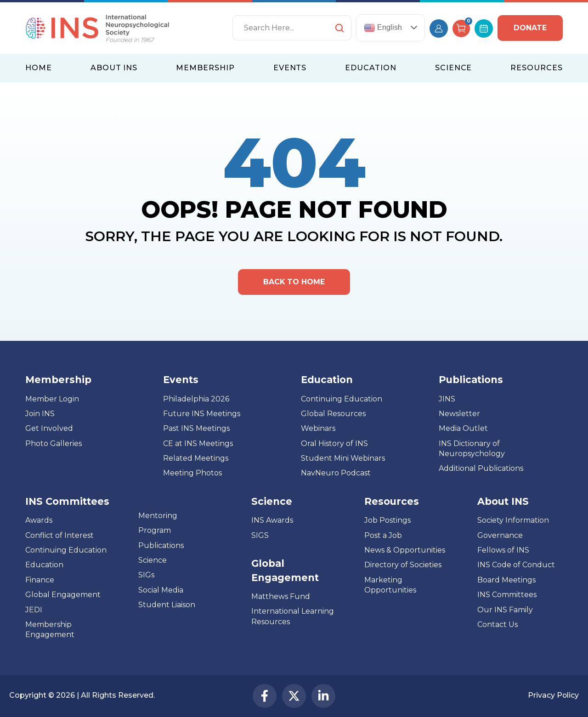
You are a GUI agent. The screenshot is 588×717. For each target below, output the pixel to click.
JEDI (34, 610)
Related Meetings (196, 458)
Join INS (40, 414)
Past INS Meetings (196, 429)
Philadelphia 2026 (196, 399)
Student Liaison (167, 605)
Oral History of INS (334, 443)
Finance (40, 580)
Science (153, 560)
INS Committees (67, 501)
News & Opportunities (405, 550)
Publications (161, 545)
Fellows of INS (503, 550)
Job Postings (387, 521)
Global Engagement (63, 595)
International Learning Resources (293, 617)
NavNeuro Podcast (336, 473)
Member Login (52, 399)
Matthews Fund (281, 596)
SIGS (260, 535)
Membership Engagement (50, 629)
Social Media (161, 590)
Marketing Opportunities (390, 585)
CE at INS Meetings (198, 443)
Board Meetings (506, 580)
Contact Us (498, 624)
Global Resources (333, 414)
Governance (500, 535)
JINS (447, 399)
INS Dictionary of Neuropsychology (472, 449)
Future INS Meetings (202, 414)
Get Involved (49, 429)
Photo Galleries (54, 443)
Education (44, 565)
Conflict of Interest (59, 535)
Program (155, 530)
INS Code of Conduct (516, 565)
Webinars (318, 429)
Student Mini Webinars (343, 458)
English (383, 28)
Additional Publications (481, 469)
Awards (39, 521)
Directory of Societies (403, 565)
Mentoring (158, 516)
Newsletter (459, 414)
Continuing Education (342, 399)
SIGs (146, 575)
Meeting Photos (192, 473)
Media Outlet (463, 429)
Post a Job (383, 535)
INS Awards (272, 521)
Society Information (513, 521)
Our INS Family (505, 610)
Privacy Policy (553, 696)
